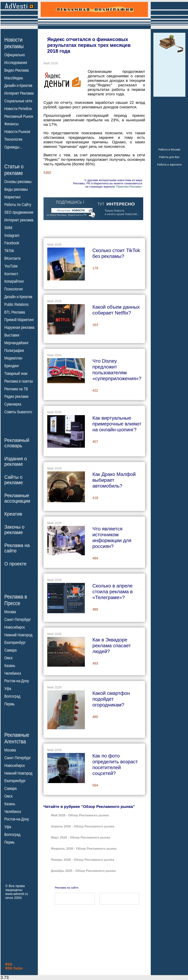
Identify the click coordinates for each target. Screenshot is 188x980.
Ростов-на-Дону (17, 681)
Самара (11, 650)
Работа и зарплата (169, 164)
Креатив (13, 514)
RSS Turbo (14, 968)
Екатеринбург (15, 643)
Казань (10, 666)
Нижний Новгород (18, 635)
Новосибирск (15, 627)
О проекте (15, 564)
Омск (8, 658)
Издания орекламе (16, 461)
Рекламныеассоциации (17, 498)
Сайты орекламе (14, 480)
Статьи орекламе (14, 169)
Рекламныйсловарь (17, 443)
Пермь (10, 704)
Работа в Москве (169, 149)
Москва (10, 612)
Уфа (8, 689)
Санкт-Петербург (18, 620)
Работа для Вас (169, 157)
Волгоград (12, 696)
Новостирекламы (14, 43)
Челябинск (13, 673)
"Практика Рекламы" (129, 187)
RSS (9, 964)
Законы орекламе (14, 530)
